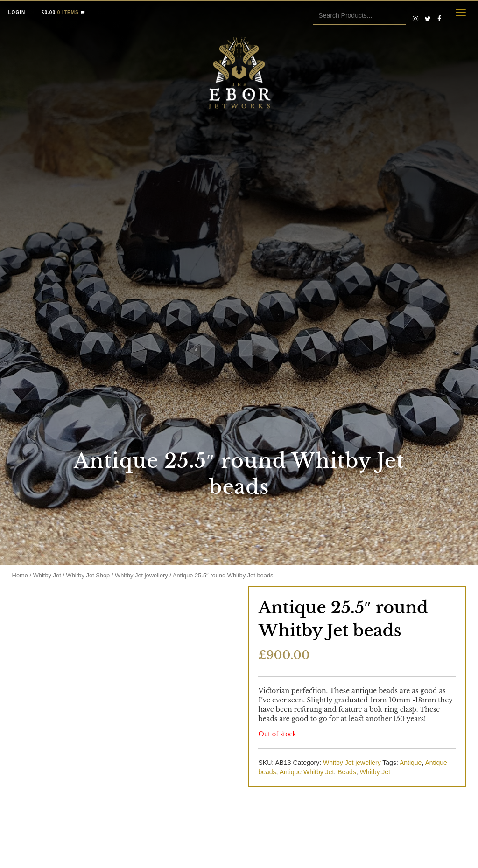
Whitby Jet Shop (88, 575)
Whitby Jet (47, 575)
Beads (347, 772)
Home (20, 575)
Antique (411, 763)
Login (17, 12)
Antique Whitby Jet (307, 772)
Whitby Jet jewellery (141, 575)
